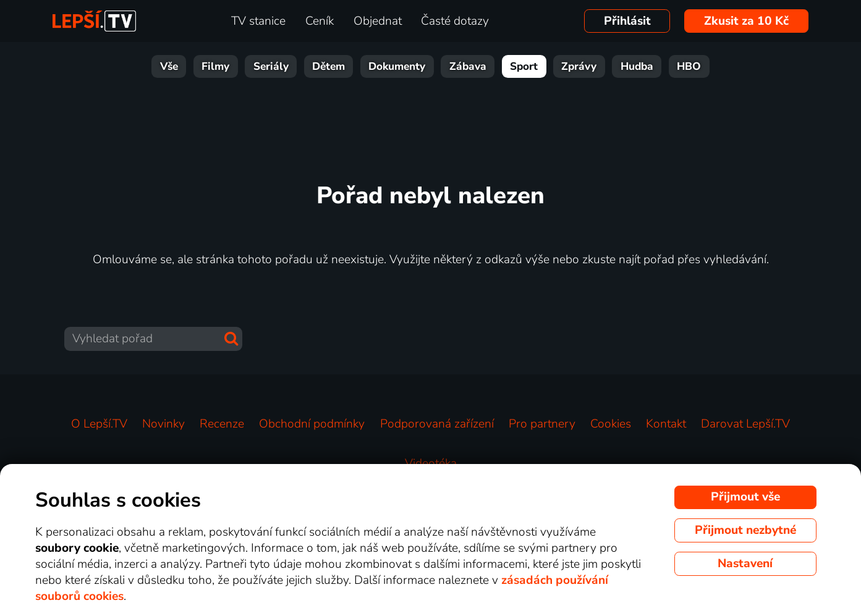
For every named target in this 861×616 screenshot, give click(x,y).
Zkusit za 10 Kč (746, 21)
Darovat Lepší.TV (745, 424)
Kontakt (666, 424)
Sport (524, 66)
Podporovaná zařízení (437, 424)
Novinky (163, 424)
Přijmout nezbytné (745, 530)
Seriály (271, 66)
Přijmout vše (745, 497)
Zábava (468, 66)
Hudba (637, 66)
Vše (169, 66)
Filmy (215, 66)
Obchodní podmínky (312, 424)
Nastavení (745, 563)
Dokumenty (397, 66)
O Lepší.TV (99, 424)
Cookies (611, 424)
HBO (689, 66)
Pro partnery (542, 424)
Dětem (329, 66)
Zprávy (579, 66)
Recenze (222, 424)
